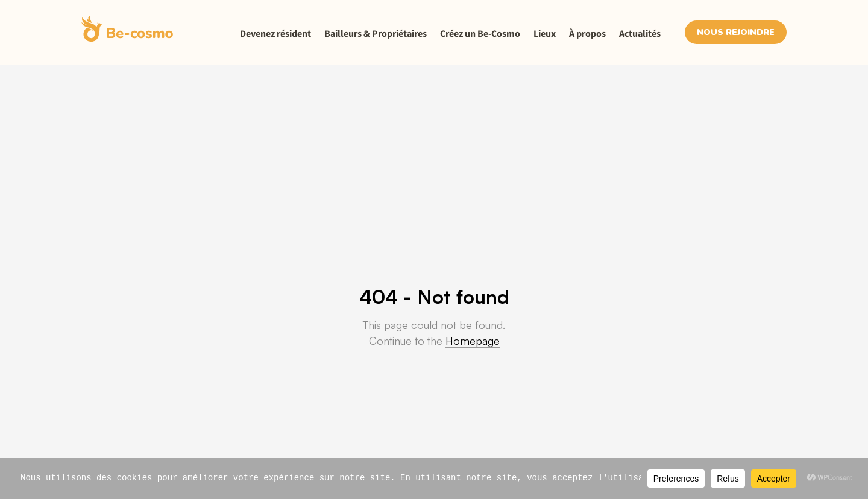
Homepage (473, 341)
